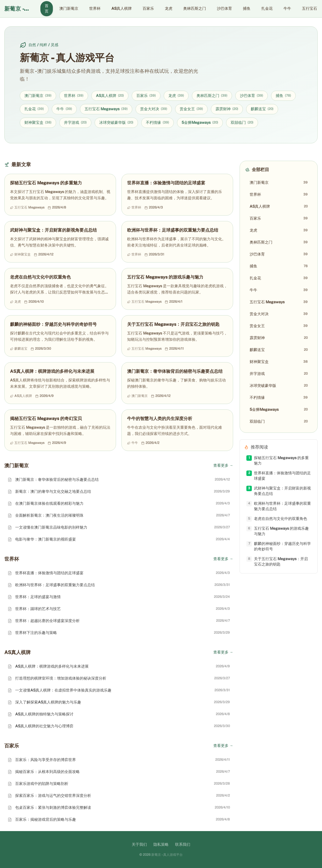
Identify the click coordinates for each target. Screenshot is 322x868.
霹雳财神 (227, 109)
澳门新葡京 (69, 8)
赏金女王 (191, 109)
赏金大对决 (154, 109)
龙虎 (169, 8)
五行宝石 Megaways (106, 109)
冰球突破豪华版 (116, 123)
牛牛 (287, 8)
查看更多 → (223, 465)
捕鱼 (247, 8)
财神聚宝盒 (38, 123)
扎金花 (267, 8)
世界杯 (95, 8)
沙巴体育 (224, 8)
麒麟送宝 (262, 109)
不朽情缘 (157, 123)
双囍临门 (242, 123)
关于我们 (139, 844)
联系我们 (183, 844)
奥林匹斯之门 (195, 8)
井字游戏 (75, 123)
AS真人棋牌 (122, 8)
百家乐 (148, 8)
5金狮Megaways (200, 123)
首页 (47, 8)
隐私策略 (161, 844)
